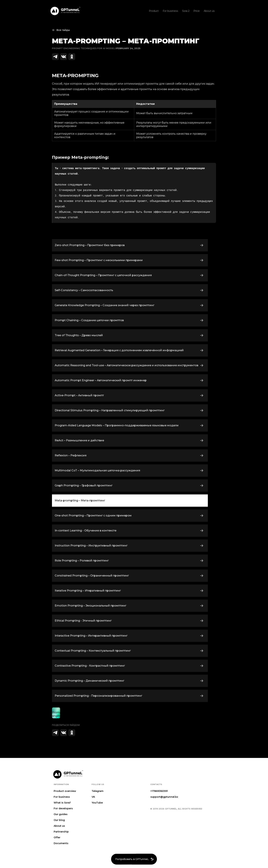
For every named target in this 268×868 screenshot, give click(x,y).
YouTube (97, 803)
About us (59, 826)
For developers (63, 808)
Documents (61, 843)
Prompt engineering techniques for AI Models (84, 48)
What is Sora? (62, 803)
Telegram (98, 791)
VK (93, 797)
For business (62, 797)
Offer (57, 837)
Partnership (61, 832)
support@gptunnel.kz (164, 797)
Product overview (65, 791)
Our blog (59, 820)
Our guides (61, 814)
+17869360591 (159, 791)
